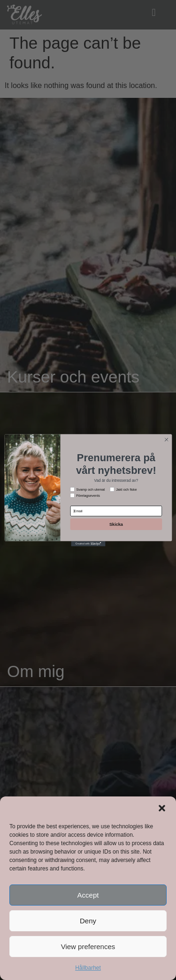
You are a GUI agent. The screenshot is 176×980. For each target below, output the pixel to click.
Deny (88, 921)
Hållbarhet (88, 968)
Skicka (116, 524)
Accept (88, 895)
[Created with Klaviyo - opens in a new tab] (88, 543)
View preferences (88, 947)
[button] (162, 808)
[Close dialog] (166, 439)
